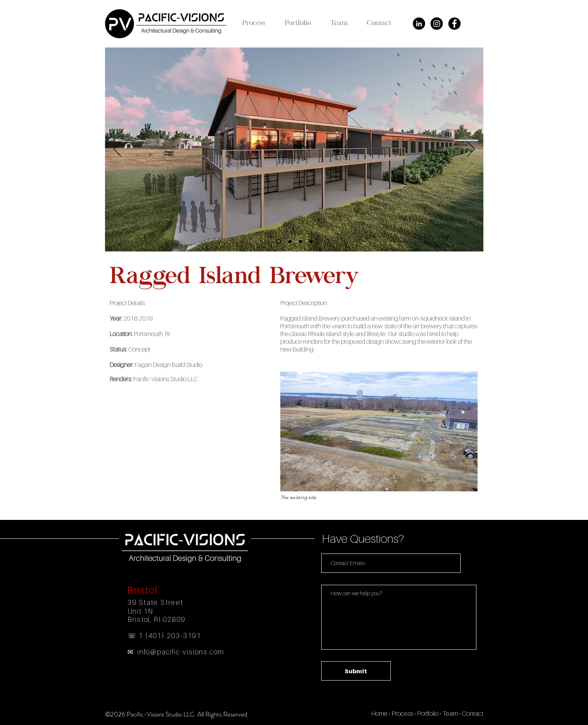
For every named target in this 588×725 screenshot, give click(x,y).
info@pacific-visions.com (181, 652)
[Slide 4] (311, 241)
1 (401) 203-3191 (170, 636)
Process (402, 713)
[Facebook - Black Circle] (454, 24)
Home (379, 713)
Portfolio (428, 713)
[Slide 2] (290, 241)
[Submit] (356, 671)
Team (450, 713)
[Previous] (117, 149)
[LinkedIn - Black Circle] (419, 24)
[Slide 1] (279, 242)
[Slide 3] (300, 241)
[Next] (471, 149)
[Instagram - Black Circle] (437, 24)
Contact (473, 713)
